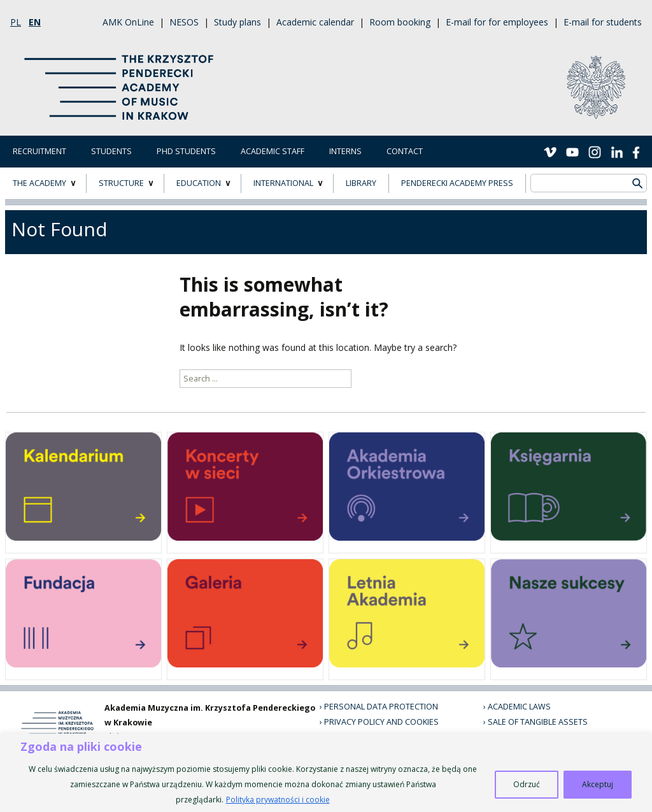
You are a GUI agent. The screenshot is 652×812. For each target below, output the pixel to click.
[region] (326, 773)
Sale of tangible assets (538, 722)
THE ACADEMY (39, 183)
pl (16, 22)
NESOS (184, 22)
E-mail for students (603, 22)
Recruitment (39, 151)
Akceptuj (598, 784)
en (35, 22)
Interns (345, 151)
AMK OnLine (128, 22)
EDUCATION (199, 183)
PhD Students (186, 151)
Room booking (400, 22)
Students (111, 151)
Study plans (237, 22)
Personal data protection (381, 707)
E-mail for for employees (497, 22)
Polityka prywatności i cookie (278, 800)
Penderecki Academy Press (457, 183)
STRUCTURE (121, 183)
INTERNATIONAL (283, 183)
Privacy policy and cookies (381, 722)
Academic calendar (315, 22)
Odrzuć (527, 784)
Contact (405, 151)
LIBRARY (361, 183)
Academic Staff (273, 151)
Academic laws (519, 707)
